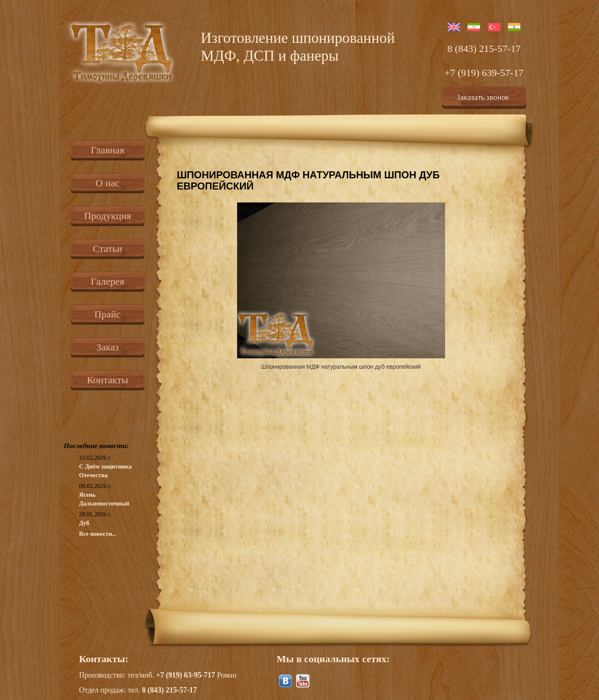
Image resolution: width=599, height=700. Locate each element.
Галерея (107, 281)
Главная (108, 150)
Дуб (84, 523)
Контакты (108, 380)
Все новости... (98, 534)
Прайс (108, 314)
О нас (108, 183)
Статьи (108, 249)
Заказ (107, 347)
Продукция (108, 216)
